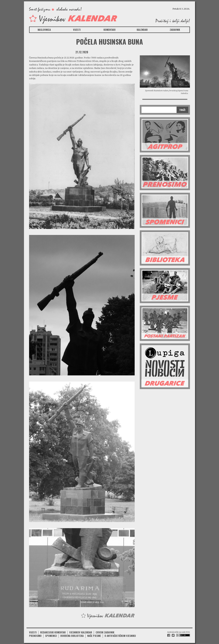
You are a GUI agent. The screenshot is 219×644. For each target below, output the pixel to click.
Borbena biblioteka (72, 635)
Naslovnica (44, 30)
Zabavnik (175, 30)
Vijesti (77, 30)
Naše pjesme (94, 635)
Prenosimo (35, 635)
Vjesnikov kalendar (81, 632)
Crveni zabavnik (105, 632)
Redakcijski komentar (53, 632)
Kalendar (142, 30)
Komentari (109, 30)
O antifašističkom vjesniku (120, 635)
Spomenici (51, 635)
